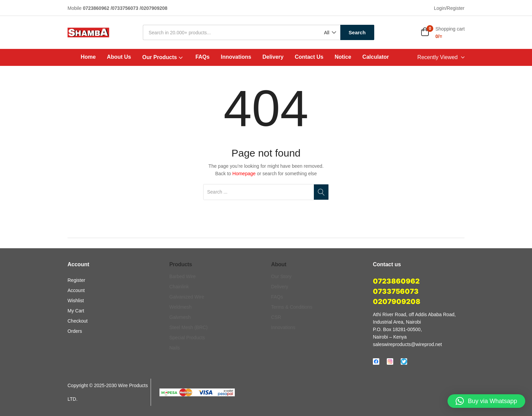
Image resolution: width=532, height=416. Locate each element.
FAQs (203, 57)
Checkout (78, 321)
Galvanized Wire (187, 297)
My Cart (76, 311)
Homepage (244, 174)
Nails (175, 348)
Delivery (273, 57)
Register (76, 280)
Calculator (376, 57)
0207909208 (397, 302)
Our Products (163, 57)
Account (76, 290)
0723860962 (396, 281)
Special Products (187, 338)
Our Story (281, 276)
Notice (343, 57)
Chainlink (179, 287)
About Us (119, 57)
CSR (276, 317)
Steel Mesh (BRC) (188, 327)
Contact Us (309, 57)
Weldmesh (180, 307)
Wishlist (76, 301)
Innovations (236, 57)
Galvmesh (180, 317)
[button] (330, 33)
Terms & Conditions (292, 307)
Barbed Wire (183, 276)
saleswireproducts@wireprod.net (407, 344)
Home (88, 57)
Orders (75, 331)
